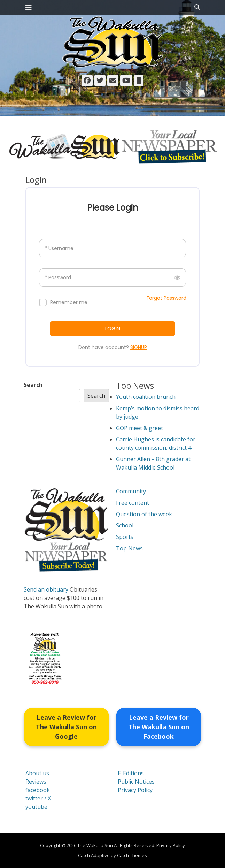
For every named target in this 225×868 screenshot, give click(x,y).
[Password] (113, 277)
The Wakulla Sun (95, 845)
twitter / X (38, 798)
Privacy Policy (135, 790)
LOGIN (113, 329)
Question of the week (144, 514)
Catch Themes (132, 855)
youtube (36, 807)
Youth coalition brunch (146, 397)
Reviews (36, 782)
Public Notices (136, 782)
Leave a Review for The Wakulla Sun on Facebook (159, 727)
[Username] (113, 248)
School (125, 525)
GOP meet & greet (139, 428)
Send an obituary (46, 589)
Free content (133, 503)
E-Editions (131, 773)
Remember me (69, 302)
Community (131, 491)
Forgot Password (166, 298)
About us (37, 773)
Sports (125, 537)
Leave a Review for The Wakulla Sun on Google (66, 727)
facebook (38, 790)
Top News (129, 548)
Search (33, 385)
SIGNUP (139, 347)
